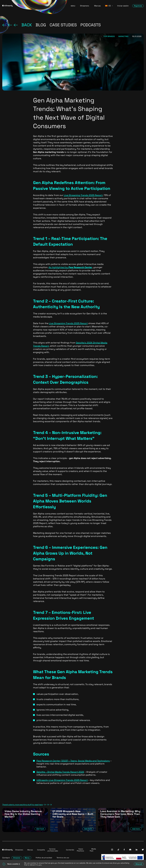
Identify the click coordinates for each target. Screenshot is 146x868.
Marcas (97, 6)
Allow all (139, 864)
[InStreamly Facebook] (124, 850)
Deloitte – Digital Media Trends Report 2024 (60, 772)
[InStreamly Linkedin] (137, 850)
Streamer (17, 858)
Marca (27, 858)
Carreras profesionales (53, 850)
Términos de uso (63, 858)
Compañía (41, 850)
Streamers (85, 6)
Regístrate (138, 6)
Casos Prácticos (80, 850)
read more (40, 829)
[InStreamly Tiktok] (118, 850)
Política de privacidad (44, 858)
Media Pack (93, 850)
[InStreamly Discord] (130, 850)
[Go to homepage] (34, 6)
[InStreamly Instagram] (112, 850)
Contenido (70, 850)
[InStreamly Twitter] (143, 850)
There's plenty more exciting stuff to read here (27, 805)
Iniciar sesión (123, 6)
